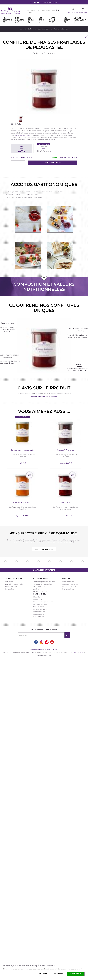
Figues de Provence (66, 450)
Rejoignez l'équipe (69, 587)
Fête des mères (39, 612)
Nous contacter (68, 582)
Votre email (23, 635)
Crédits (54, 649)
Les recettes (38, 599)
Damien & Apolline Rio (25, 135)
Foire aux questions (40, 591)
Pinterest (47, 642)
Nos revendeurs (68, 589)
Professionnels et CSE (70, 584)
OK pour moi (76, 974)
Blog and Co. (40, 594)
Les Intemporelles (45, 29)
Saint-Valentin (39, 607)
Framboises (65, 502)
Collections (32, 29)
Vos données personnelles (42, 584)
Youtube (52, 642)
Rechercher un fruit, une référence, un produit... (41, 11)
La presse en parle (40, 604)
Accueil (23, 29)
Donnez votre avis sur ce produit (44, 397)
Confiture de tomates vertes (23, 450)
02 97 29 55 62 (78, 652)
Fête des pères (39, 614)
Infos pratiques (40, 579)
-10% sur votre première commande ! (44, 533)
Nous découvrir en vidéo (14, 584)
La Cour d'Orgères (13, 579)
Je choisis (59, 974)
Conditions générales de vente (44, 582)
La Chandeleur (39, 617)
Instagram (41, 642)
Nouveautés (9, 582)
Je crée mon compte (44, 549)
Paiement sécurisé (40, 587)
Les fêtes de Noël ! (40, 609)
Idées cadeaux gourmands (43, 602)
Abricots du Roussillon (23, 502)
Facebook (36, 642)
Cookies (47, 649)
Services (66, 579)
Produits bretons (11, 587)
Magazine (37, 597)
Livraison (36, 589)
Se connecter (73, 13)
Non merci (42, 974)
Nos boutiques (10, 589)
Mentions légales (36, 649)
